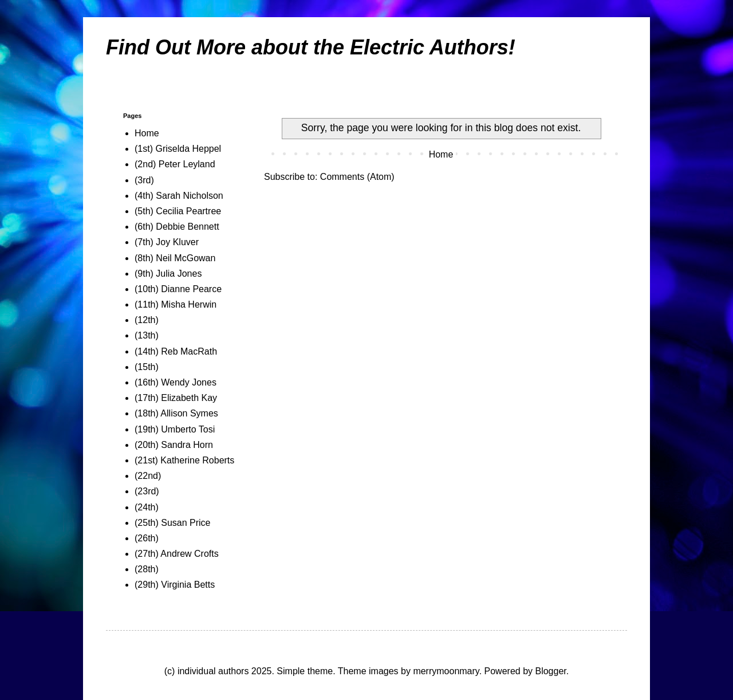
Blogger (550, 671)
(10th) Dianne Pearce (178, 289)
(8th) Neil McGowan (175, 258)
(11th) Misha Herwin (176, 304)
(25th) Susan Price (173, 523)
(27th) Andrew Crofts (177, 554)
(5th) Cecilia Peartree (178, 211)
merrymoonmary (446, 671)
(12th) (147, 320)
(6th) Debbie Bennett (177, 227)
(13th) (147, 335)
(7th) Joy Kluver (167, 242)
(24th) (147, 507)
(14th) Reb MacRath (176, 351)
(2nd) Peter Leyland (175, 164)
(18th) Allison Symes (176, 413)
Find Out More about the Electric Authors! (311, 47)
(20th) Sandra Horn (174, 445)
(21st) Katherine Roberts (184, 460)
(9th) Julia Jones (168, 274)
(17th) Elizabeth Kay (176, 398)
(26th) (147, 538)
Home (441, 154)
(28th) (147, 569)
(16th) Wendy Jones (176, 382)
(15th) (147, 367)
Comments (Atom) (357, 177)
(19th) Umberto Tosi (175, 429)
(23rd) (147, 491)
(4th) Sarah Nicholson (179, 196)
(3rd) (144, 180)
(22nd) (148, 476)
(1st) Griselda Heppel (178, 149)
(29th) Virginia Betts (175, 585)
